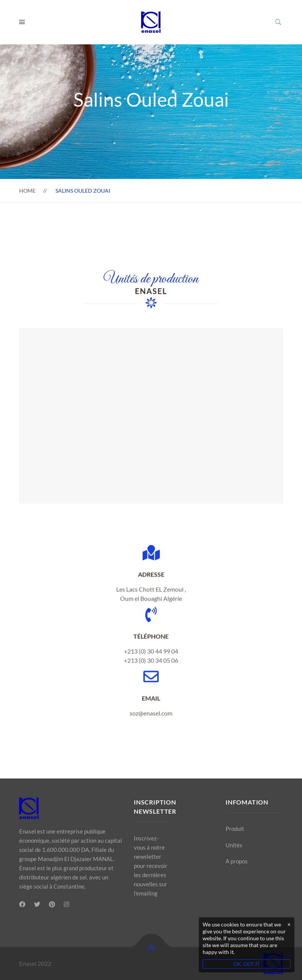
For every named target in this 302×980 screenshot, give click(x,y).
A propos (237, 861)
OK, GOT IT (247, 964)
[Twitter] (37, 904)
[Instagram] (67, 904)
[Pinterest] (52, 904)
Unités (234, 845)
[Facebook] (22, 904)
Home (27, 191)
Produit (235, 829)
